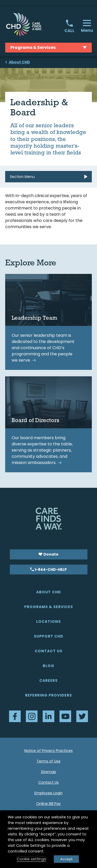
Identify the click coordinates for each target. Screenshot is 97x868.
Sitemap (48, 772)
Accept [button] (66, 859)
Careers (48, 680)
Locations (48, 622)
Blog (48, 666)
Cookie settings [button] (31, 859)
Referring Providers (48, 695)
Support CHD (49, 636)
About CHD (49, 592)
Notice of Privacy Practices (48, 751)
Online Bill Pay (48, 804)
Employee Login (48, 793)
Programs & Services (49, 607)
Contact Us (48, 651)
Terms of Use (48, 761)
